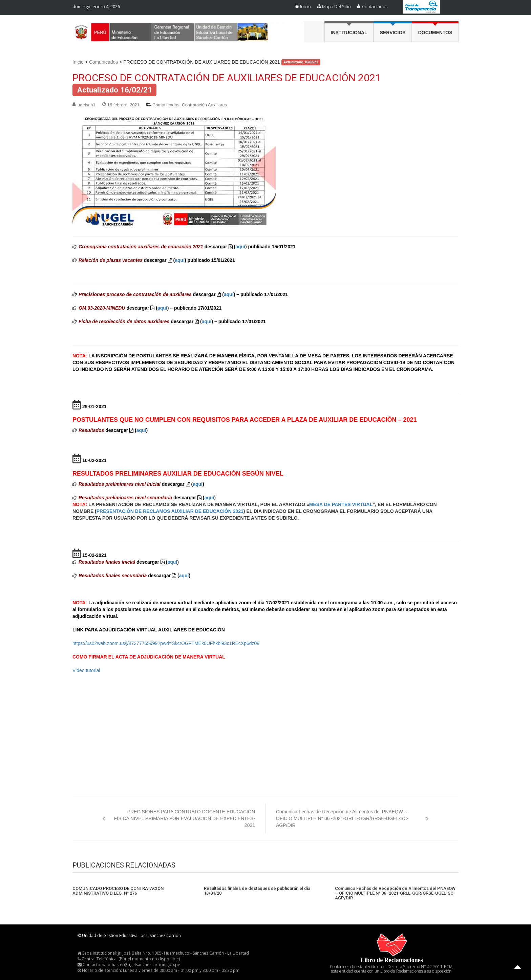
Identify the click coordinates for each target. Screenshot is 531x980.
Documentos (435, 33)
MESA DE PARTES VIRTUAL (341, 504)
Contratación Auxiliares (204, 105)
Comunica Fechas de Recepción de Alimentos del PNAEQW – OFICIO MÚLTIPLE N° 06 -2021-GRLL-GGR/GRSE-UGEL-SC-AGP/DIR (342, 818)
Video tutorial (86, 670)
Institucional (349, 33)
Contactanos (375, 6)
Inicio (305, 6)
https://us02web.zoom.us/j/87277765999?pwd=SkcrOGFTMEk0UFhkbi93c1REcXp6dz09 (166, 643)
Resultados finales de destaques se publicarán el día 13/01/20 (257, 891)
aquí (240, 247)
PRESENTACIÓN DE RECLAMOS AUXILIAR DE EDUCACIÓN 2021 (170, 511)
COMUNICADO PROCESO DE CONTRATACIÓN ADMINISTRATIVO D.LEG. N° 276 (118, 891)
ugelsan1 (87, 105)
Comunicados (104, 62)
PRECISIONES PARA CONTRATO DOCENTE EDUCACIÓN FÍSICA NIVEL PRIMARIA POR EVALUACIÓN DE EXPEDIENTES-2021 (185, 818)
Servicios (393, 33)
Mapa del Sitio (336, 6)
